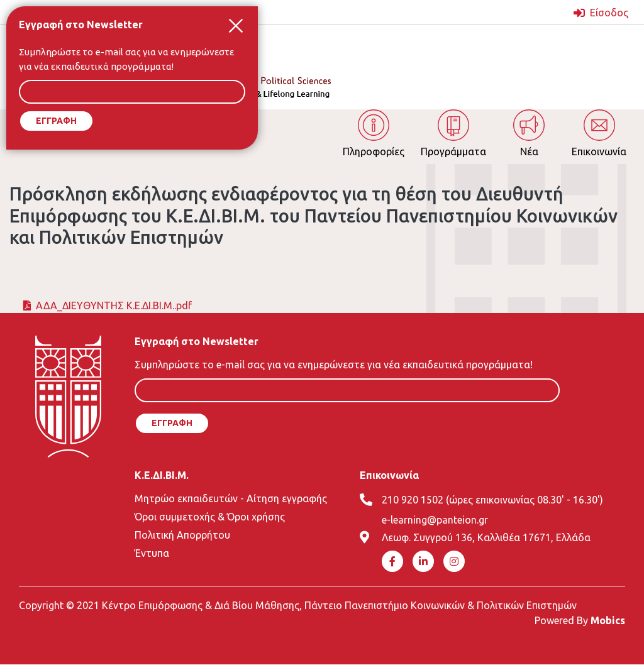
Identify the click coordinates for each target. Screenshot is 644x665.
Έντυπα (152, 553)
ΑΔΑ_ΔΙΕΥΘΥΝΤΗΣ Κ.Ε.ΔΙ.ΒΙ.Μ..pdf (114, 305)
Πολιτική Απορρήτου (182, 535)
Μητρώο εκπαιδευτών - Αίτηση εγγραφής (231, 498)
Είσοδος (609, 13)
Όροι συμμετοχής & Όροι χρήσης (210, 517)
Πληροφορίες (374, 151)
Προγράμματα (453, 151)
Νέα (529, 151)
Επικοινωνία (599, 151)
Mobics (608, 620)
